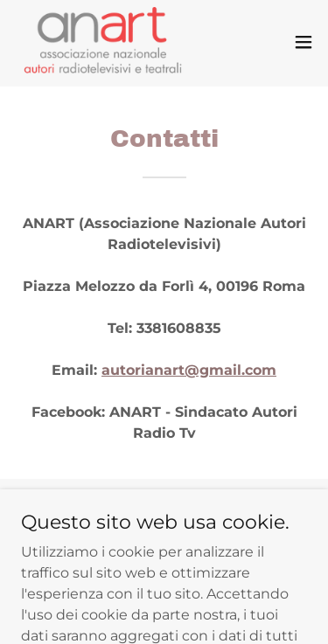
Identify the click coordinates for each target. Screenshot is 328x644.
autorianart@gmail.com (189, 370)
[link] (103, 42)
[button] (304, 42)
